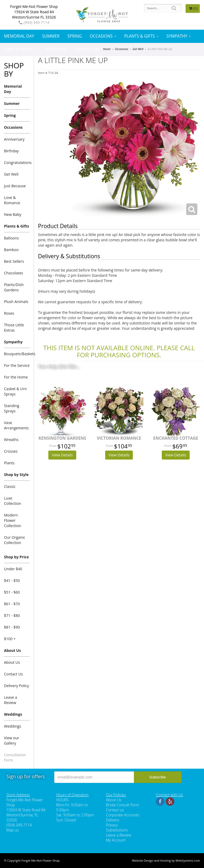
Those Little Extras (14, 328)
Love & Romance (12, 200)
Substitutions (117, 830)
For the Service (17, 365)
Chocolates (14, 273)
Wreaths (11, 440)
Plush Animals (16, 302)
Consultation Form (15, 757)
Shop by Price (16, 557)
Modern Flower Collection (12, 520)
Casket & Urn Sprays (15, 391)
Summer (51, 36)
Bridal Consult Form (122, 805)
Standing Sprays (12, 408)
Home (107, 49)
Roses (9, 313)
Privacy (112, 825)
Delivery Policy (16, 686)
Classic (10, 486)
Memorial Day (19, 36)
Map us (12, 830)
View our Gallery (12, 740)
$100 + (10, 639)
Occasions (101, 36)
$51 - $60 (12, 592)
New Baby (13, 214)
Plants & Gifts (140, 36)
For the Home (16, 377)
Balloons (11, 238)
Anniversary (14, 139)
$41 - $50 (12, 580)
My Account (116, 840)
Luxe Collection (12, 501)
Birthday (11, 151)
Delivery (113, 820)
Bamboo (11, 250)
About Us (12, 650)
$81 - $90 (12, 627)
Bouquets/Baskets (17, 354)
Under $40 (13, 569)
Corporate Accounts (123, 815)
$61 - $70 (12, 604)
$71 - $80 (12, 615)
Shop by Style (19, 49)
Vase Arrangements (16, 425)
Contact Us (86, 49)
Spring (75, 36)
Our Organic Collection (15, 540)
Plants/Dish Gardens (14, 287)
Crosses (11, 451)
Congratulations (17, 163)
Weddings (56, 49)
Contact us (115, 810)
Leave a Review (10, 700)
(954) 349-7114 (34, 22)
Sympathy (177, 36)
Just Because (15, 186)
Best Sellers (14, 261)
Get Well (138, 49)
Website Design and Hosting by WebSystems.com (166, 860)
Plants (9, 463)
